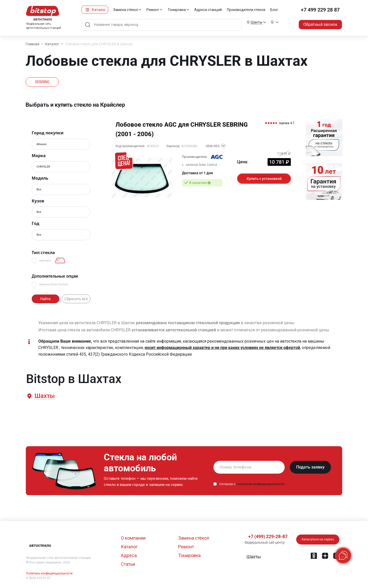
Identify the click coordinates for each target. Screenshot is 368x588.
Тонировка (177, 10)
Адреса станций (208, 10)
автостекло (40, 545)
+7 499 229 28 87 (320, 10)
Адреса (129, 555)
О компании (133, 538)
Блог (274, 10)
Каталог (99, 10)
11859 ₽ (284, 154)
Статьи (128, 564)
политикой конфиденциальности (260, 484)
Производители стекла (246, 10)
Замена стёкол (126, 10)
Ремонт (153, 10)
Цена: (243, 162)
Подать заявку (310, 467)
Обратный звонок (320, 24)
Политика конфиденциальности (49, 573)
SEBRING (42, 82)
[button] (44, 396)
